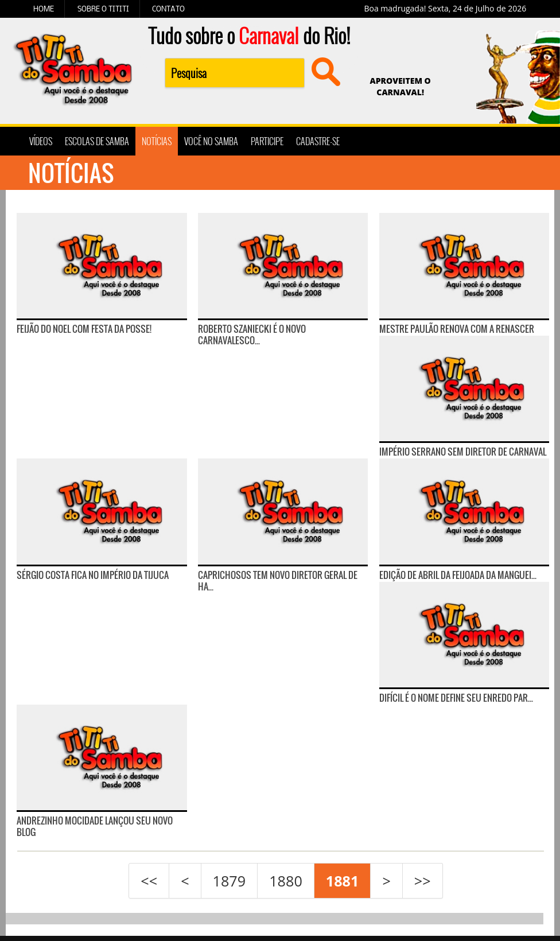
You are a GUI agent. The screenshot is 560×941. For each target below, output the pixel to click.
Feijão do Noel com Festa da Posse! (84, 329)
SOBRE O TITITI (103, 9)
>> (423, 881)
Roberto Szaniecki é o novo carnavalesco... (252, 335)
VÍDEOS (41, 141)
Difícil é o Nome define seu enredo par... (456, 698)
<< (149, 881)
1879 (230, 881)
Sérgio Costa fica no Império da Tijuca (93, 575)
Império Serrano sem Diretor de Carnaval (463, 452)
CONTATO (168, 9)
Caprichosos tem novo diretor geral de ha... (278, 581)
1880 (286, 881)
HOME (44, 9)
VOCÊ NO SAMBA (211, 141)
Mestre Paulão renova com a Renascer (457, 329)
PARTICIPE (267, 141)
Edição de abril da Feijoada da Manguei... (458, 575)
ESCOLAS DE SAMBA (97, 141)
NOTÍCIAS (157, 141)
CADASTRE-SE (318, 141)
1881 (343, 881)
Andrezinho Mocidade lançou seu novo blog (95, 826)
